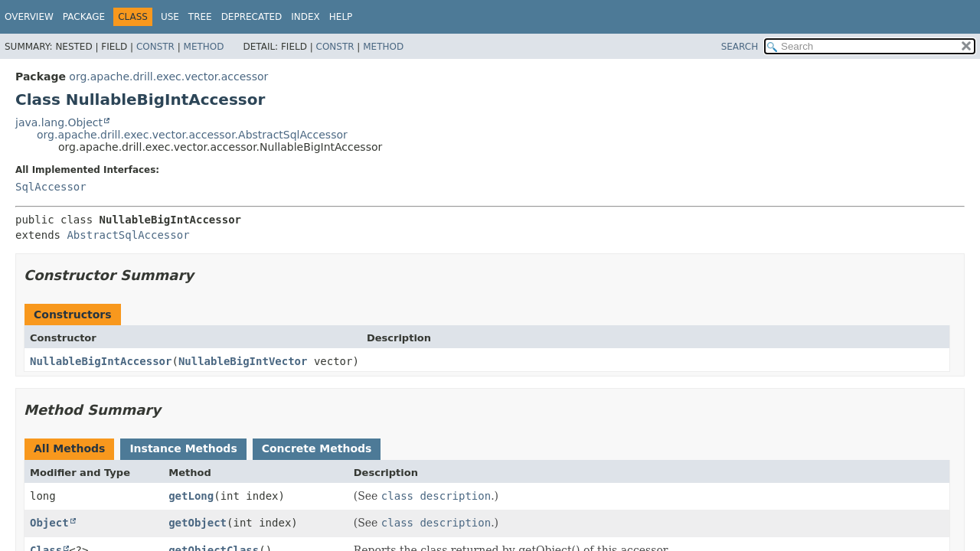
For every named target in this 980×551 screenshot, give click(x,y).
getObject (198, 523)
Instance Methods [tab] (183, 448)
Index (305, 17)
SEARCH (740, 47)
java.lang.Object (59, 122)
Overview (29, 17)
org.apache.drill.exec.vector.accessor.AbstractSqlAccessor (192, 135)
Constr (155, 47)
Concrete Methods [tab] (317, 448)
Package (84, 17)
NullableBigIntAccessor (101, 361)
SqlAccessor (51, 187)
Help (341, 17)
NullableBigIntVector (243, 361)
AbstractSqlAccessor (128, 235)
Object (49, 523)
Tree (200, 17)
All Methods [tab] (69, 448)
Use (170, 17)
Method (204, 47)
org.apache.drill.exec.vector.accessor (168, 77)
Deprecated (252, 17)
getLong (191, 496)
